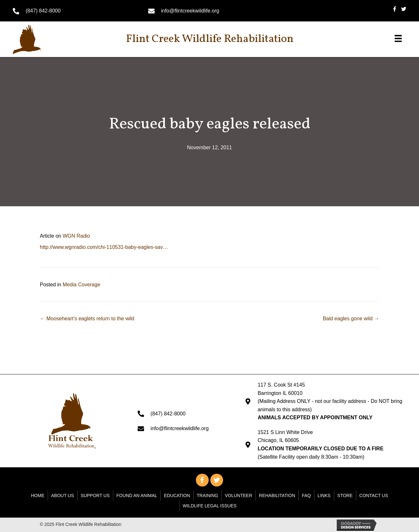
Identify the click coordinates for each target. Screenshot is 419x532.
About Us (63, 495)
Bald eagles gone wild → (351, 319)
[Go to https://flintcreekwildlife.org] (37, 39)
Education (177, 495)
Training (208, 495)
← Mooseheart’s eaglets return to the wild (87, 319)
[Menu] (398, 38)
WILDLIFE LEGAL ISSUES (210, 506)
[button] (202, 480)
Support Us (95, 495)
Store (345, 495)
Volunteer (238, 495)
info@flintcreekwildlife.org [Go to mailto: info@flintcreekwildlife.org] (190, 11)
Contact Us (374, 495)
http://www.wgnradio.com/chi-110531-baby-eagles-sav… (104, 247)
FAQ (306, 495)
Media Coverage (81, 285)
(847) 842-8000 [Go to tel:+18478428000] (43, 11)
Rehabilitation (277, 495)
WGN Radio (76, 236)
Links (324, 495)
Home (38, 495)
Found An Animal (137, 495)
